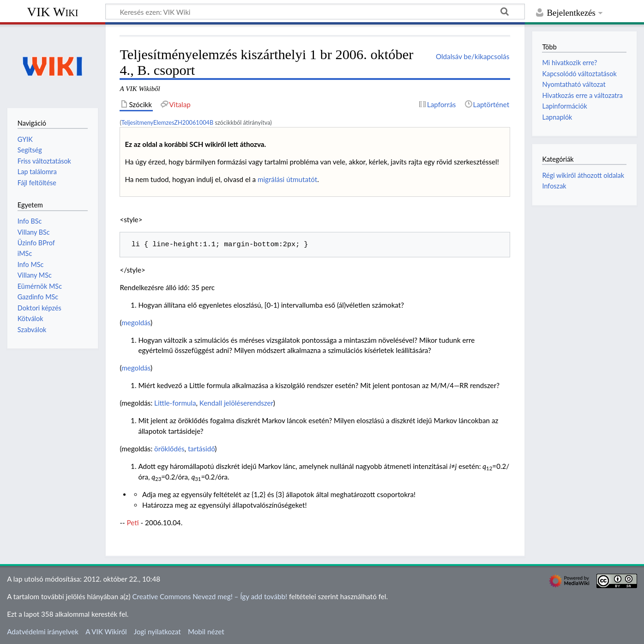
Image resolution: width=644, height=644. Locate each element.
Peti (133, 522)
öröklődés (169, 449)
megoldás (136, 322)
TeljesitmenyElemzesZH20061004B (167, 122)
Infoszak (554, 186)
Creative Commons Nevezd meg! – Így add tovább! (210, 596)
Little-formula (175, 403)
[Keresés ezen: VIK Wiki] (315, 12)
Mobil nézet (206, 632)
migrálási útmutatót (287, 179)
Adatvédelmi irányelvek (43, 632)
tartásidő (201, 449)
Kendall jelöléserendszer (236, 403)
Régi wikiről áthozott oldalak (583, 175)
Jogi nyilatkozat (157, 632)
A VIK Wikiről (106, 632)
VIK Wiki (53, 12)
